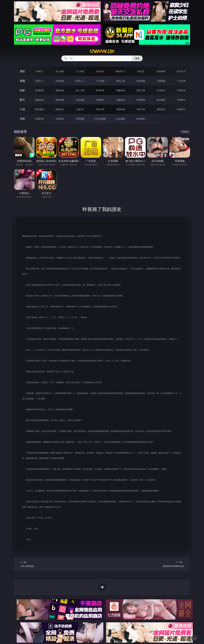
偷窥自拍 (40, 100)
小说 (22, 109)
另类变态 (181, 90)
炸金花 (141, 71)
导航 (22, 119)
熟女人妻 (121, 81)
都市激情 (40, 109)
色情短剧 (141, 119)
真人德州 (60, 71)
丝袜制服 (141, 81)
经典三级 (141, 90)
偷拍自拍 (60, 90)
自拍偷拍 (60, 81)
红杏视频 (121, 119)
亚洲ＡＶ (40, 81)
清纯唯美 (141, 100)
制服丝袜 (121, 90)
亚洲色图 (60, 100)
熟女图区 (161, 100)
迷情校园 (121, 109)
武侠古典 (100, 109)
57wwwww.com (102, 51)
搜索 (137, 58)
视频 (22, 81)
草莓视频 (80, 119)
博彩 (22, 71)
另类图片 (181, 100)
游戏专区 (100, 71)
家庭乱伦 (60, 109)
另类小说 (141, 109)
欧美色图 (80, 100)
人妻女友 (80, 109)
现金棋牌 (161, 71)
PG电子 (39, 71)
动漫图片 (100, 100)
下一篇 (166, 564)
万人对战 (80, 71)
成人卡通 (80, 90)
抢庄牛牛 (181, 71)
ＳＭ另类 (181, 81)
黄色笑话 (161, 109)
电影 (22, 90)
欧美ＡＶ (80, 81)
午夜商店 (60, 119)
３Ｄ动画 (100, 81)
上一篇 (38, 564)
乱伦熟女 (161, 90)
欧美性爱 (100, 90)
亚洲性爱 (40, 90)
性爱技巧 (181, 109)
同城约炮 (40, 119)
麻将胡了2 (120, 71)
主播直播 (161, 81)
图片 (22, 100)
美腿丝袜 (121, 100)
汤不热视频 (100, 119)
